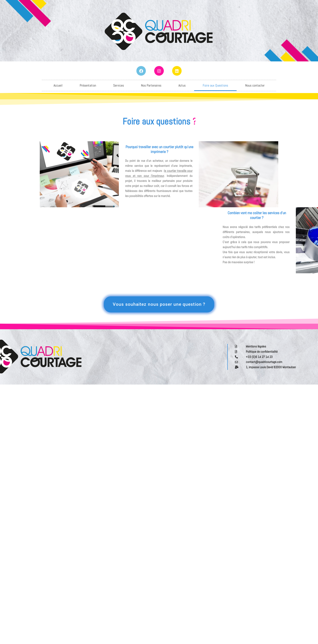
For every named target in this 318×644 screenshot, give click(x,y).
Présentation (88, 85)
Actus (182, 85)
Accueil (58, 85)
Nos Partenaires (151, 85)
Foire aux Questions (215, 85)
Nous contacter (255, 85)
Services (119, 85)
